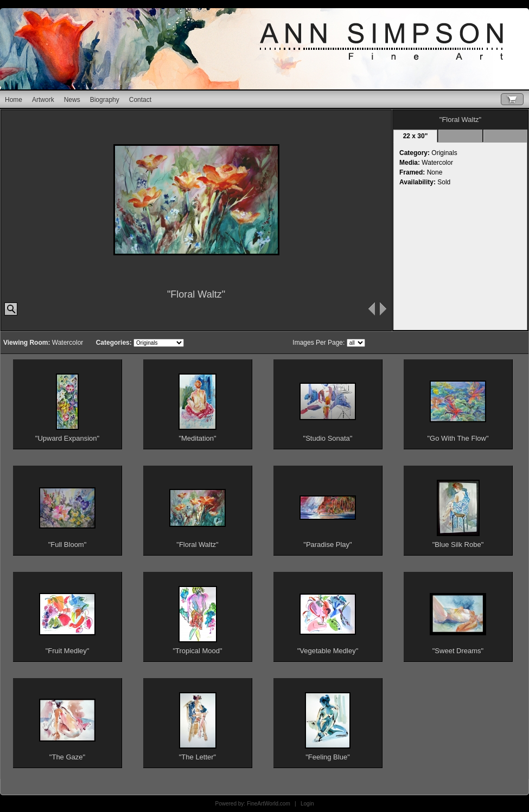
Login (307, 804)
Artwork (43, 100)
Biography (105, 100)
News (72, 100)
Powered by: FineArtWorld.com (253, 804)
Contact (140, 100)
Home (14, 100)
